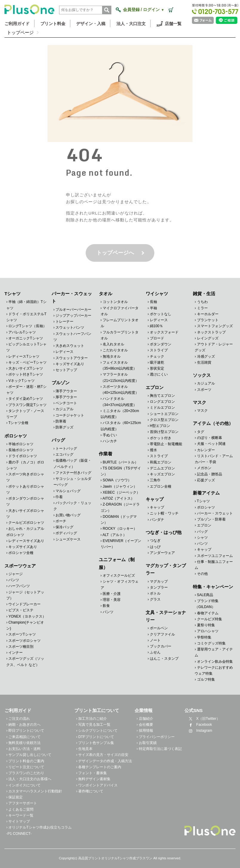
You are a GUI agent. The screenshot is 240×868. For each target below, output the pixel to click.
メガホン (204, 468)
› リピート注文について (25, 767)
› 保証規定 (14, 797)
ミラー (202, 308)
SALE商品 (205, 595)
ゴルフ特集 (206, 679)
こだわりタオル (115, 350)
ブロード (157, 338)
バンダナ (157, 520)
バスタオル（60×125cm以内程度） (121, 426)
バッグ (58, 440)
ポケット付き (161, 438)
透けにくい (159, 374)
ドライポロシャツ (23, 456)
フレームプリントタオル (120, 323)
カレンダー (206, 450)
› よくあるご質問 (20, 809)
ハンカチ (110, 441)
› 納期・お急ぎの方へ (23, 725)
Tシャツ (13, 294)
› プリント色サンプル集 (95, 743)
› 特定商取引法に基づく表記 (159, 749)
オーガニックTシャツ (26, 338)
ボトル (155, 593)
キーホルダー (208, 314)
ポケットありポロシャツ (25, 489)
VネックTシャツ (21, 381)
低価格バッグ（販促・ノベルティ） (72, 463)
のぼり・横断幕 (210, 438)
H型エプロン (160, 426)
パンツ (14, 580)
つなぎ (155, 541)
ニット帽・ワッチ (164, 513)
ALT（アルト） (114, 535)
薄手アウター (66, 391)
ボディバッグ (66, 533)
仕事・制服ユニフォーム (214, 565)
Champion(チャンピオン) (25, 625)
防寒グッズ (64, 427)
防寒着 (61, 421)
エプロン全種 (161, 486)
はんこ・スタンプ (164, 658)
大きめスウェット (70, 346)
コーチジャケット (70, 415)
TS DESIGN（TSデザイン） (121, 471)
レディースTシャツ (24, 356)
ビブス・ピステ (21, 610)
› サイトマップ (18, 821)
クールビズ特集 (210, 619)
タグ (201, 432)
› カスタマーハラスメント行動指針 (34, 791)
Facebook (199, 725)
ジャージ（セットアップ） (25, 595)
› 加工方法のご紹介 (91, 719)
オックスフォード (164, 332)
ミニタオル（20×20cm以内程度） (120, 414)
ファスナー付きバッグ (73, 473)
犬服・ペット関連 (211, 444)
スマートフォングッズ (215, 326)
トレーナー (64, 322)
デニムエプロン (162, 468)
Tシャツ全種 (18, 423)
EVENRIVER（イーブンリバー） (121, 544)
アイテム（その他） (213, 423)
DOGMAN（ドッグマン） (119, 520)
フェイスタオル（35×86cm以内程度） (119, 365)
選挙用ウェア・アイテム (214, 652)
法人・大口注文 (131, 24)
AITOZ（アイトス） (118, 498)
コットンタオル (115, 302)
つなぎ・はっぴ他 (164, 532)
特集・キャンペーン (213, 587)
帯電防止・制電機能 (166, 444)
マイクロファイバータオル (120, 311)
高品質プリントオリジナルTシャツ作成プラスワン (115, 858)
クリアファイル (162, 634)
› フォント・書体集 (91, 773)
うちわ (202, 302)
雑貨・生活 (204, 294)
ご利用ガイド (17, 24)
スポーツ (204, 390)
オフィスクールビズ (119, 575)
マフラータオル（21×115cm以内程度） (120, 377)
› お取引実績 (146, 743)
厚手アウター (66, 397)
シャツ (202, 538)
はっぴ (155, 546)
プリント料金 (53, 24)
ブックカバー (161, 646)
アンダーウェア (162, 553)
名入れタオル (113, 344)
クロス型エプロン (164, 420)
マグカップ (159, 581)
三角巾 (155, 480)
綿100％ (156, 326)
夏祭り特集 (206, 625)
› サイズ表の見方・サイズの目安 (102, 755)
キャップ (155, 499)
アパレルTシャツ (22, 332)
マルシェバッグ (68, 491)
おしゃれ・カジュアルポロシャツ (25, 532)
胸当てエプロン (162, 396)
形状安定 (157, 368)
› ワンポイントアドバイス (97, 785)
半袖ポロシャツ (21, 444)
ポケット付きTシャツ (26, 374)
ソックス (202, 375)
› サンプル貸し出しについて (29, 755)
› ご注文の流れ (18, 719)
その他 (202, 574)
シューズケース (68, 539)
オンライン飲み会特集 (215, 662)
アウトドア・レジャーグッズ (214, 347)
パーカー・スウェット (72, 297)
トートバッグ (66, 448)
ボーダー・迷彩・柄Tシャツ (26, 390)
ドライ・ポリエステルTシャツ (26, 317)
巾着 (59, 497)
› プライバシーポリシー (155, 737)
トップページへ (115, 253)
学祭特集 (204, 637)
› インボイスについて (23, 785)
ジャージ (16, 574)
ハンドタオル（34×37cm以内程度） (119, 402)
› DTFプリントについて (95, 737)
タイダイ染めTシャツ (26, 399)
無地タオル (112, 356)
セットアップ (66, 370)
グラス (155, 599)
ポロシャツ (16, 436)
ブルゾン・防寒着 (211, 519)
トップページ (20, 32)
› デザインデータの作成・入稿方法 (104, 761)
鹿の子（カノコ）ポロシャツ (25, 465)
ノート (155, 640)
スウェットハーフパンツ (72, 337)
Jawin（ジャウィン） (120, 486)
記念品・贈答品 (210, 474)
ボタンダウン (161, 344)
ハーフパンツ (19, 586)
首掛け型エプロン (164, 432)
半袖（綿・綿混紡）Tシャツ (26, 305)
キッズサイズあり (23, 547)
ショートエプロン (164, 414)
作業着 (106, 454)
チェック (157, 356)
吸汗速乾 (157, 362)
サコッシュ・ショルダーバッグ (72, 482)
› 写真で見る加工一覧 (93, 725)
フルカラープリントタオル (120, 335)
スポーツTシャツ (22, 634)
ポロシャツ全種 (21, 553)
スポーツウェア (20, 566)
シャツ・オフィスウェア (120, 584)
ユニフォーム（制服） (117, 563)
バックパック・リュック (72, 506)
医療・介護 (112, 594)
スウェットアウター (72, 358)
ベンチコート (66, 403)
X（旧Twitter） (203, 719)
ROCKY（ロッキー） (120, 529)
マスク (200, 402)
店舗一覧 (169, 24)
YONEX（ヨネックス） (27, 616)
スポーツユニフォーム (215, 556)
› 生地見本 (84, 749)
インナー (16, 653)
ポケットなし (161, 314)
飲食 (106, 606)
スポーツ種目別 (21, 647)
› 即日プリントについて (25, 731)
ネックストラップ (211, 332)
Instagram (199, 731)
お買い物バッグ (68, 515)
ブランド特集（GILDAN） (206, 604)
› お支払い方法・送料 (23, 749)
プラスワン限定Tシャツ (27, 405)
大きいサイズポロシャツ (25, 514)
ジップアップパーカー (73, 316)
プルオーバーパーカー (73, 310)
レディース (64, 352)
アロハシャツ (208, 631)
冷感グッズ (206, 356)
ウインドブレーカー (24, 604)
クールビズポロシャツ (26, 523)
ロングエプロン (162, 402)
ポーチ (61, 521)
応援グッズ (206, 480)
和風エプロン (161, 462)
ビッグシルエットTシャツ (26, 347)
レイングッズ (208, 338)
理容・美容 (112, 600)
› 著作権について (90, 791)
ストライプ (159, 350)
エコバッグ (64, 454)
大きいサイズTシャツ (26, 368)
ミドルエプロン (162, 408)
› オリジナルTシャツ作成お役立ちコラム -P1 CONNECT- (39, 830)
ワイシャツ (157, 294)
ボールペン (159, 628)
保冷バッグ (64, 527)
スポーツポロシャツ (24, 641)
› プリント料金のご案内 (25, 761)
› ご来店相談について (23, 737)
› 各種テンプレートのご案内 (99, 767)
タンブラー (159, 587)
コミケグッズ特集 (211, 643)
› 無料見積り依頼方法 (23, 743)
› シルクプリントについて (97, 731)
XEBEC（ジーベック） (121, 492)
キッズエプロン (162, 474)
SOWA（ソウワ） (117, 480)
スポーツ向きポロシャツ (25, 477)
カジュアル (64, 409)
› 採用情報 (145, 731)
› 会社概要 (145, 725)
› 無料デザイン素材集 (93, 779)
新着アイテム (206, 493)
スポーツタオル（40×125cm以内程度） (120, 390)
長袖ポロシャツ (21, 450)
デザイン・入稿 (91, 24)
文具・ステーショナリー (166, 616)
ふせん (155, 652)
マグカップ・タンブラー (166, 569)
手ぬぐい (110, 435)
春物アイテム (208, 613)
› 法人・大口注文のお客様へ (29, 779)
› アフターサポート (22, 803)
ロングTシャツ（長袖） (27, 326)
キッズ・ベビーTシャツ (27, 362)
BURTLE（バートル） (120, 462)
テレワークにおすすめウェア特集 (214, 670)
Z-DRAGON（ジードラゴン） (120, 507)
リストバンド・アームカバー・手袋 (214, 459)
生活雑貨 (204, 362)
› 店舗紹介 (145, 719)
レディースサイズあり (26, 541)
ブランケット (208, 320)
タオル (106, 294)
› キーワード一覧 (20, 815)
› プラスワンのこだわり (25, 773)
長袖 (153, 302)
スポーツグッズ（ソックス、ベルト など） (25, 662)
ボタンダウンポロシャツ (25, 501)
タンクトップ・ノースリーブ (25, 414)
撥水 (153, 450)
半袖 (153, 308)
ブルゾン (61, 383)
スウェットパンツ (70, 327)
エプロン (155, 387)
